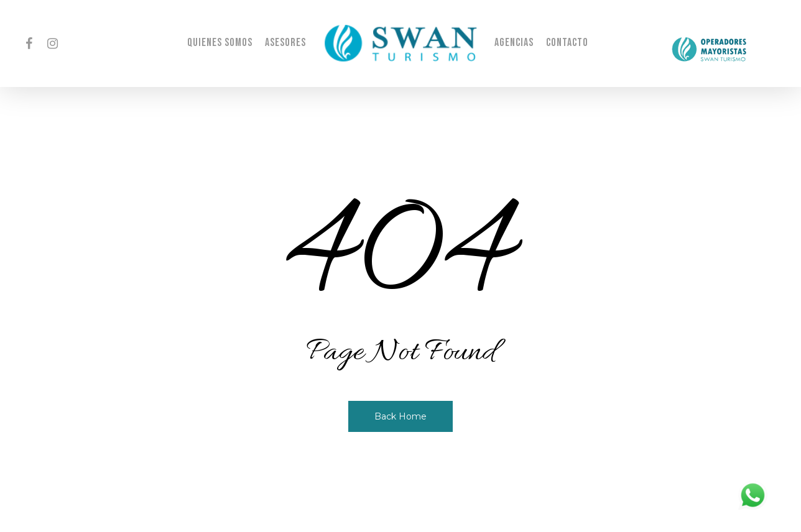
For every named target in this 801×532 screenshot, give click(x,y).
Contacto (567, 43)
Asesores (285, 43)
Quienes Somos (220, 43)
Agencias (514, 43)
